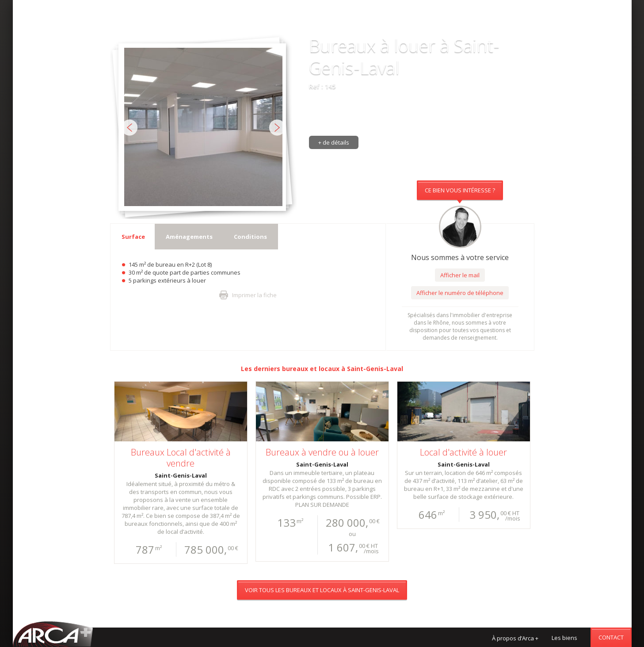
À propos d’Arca (515, 638)
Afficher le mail (460, 275)
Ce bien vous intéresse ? (460, 190)
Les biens (564, 638)
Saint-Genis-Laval (375, 369)
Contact (611, 637)
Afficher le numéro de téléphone (460, 293)
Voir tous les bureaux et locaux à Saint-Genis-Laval (322, 24)
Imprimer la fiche (254, 295)
